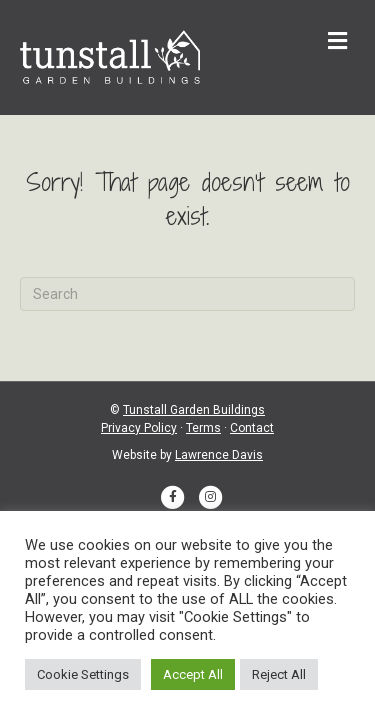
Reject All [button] (279, 674)
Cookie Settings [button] (83, 674)
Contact (252, 428)
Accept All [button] (193, 674)
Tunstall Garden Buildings (194, 410)
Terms (203, 428)
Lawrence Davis (219, 455)
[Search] (187, 294)
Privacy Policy (139, 428)
